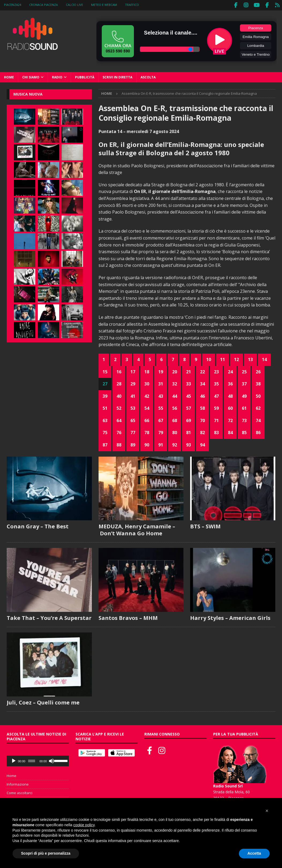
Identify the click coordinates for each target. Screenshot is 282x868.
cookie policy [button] (84, 825)
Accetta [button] (254, 853)
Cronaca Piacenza (44, 5)
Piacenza (256, 27)
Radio (57, 76)
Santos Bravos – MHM (128, 617)
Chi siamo (31, 76)
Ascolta (148, 76)
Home (9, 76)
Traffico (132, 5)
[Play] (14, 760)
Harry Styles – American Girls (230, 617)
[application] (38, 760)
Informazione (18, 783)
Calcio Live (74, 5)
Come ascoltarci (20, 792)
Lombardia (256, 45)
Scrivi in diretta (117, 76)
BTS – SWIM (205, 525)
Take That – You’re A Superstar (49, 617)
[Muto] (51, 760)
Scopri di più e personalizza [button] (46, 853)
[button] (267, 811)
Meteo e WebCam (104, 5)
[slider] (32, 760)
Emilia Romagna (256, 36)
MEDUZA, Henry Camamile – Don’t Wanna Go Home (137, 529)
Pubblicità (85, 76)
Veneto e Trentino (255, 53)
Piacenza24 (13, 5)
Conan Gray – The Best (38, 525)
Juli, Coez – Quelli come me (43, 701)
